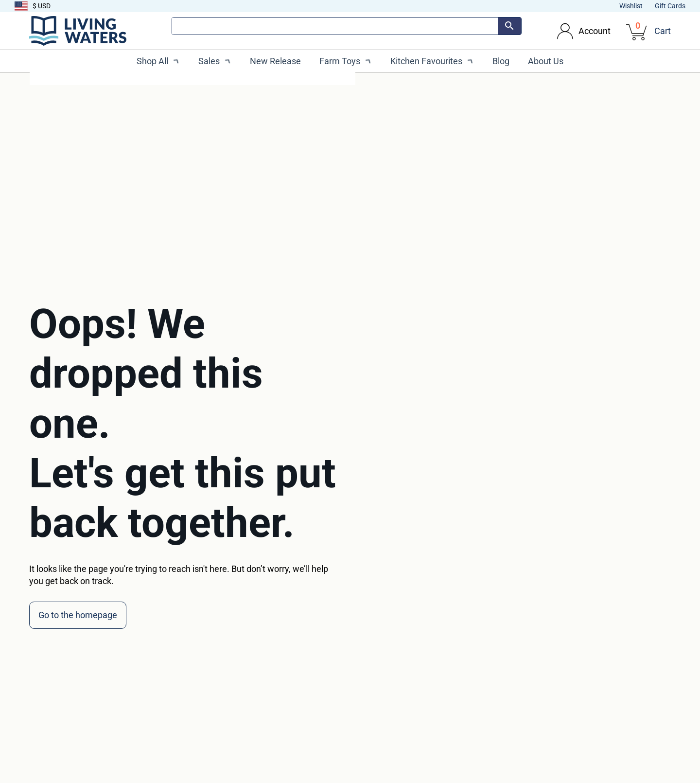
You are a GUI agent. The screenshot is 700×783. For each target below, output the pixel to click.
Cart (663, 31)
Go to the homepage (78, 615)
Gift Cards (670, 6)
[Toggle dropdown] (565, 31)
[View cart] (637, 31)
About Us (546, 61)
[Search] (335, 26)
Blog (501, 61)
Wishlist (631, 6)
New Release (275, 61)
